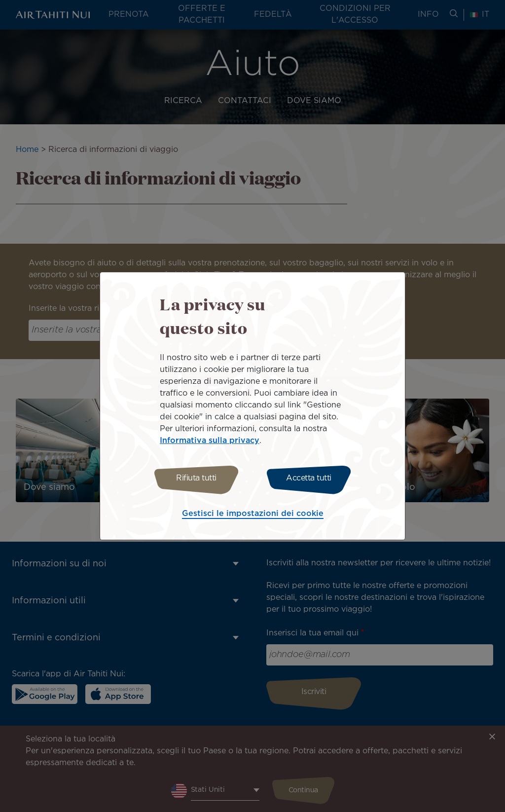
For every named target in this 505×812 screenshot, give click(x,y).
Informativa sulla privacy (210, 439)
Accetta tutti (311, 478)
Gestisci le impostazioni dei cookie (253, 515)
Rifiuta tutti (195, 478)
